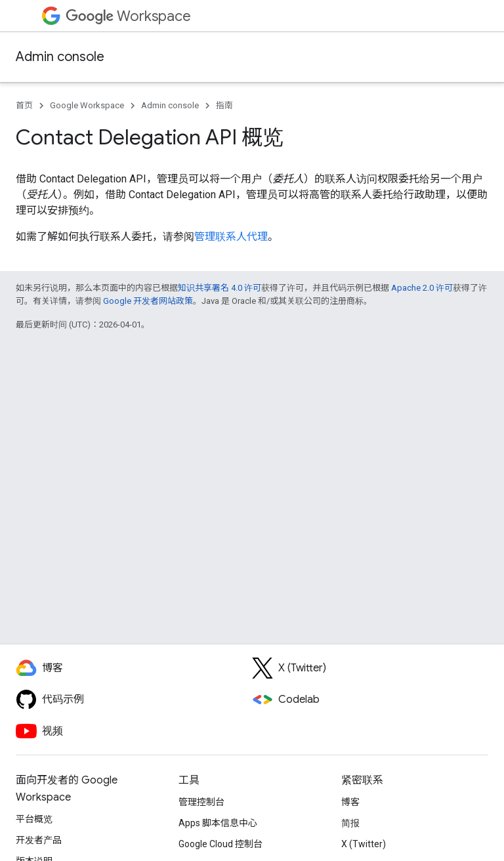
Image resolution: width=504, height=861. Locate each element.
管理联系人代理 (231, 237)
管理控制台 (201, 802)
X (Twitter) (364, 844)
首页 (24, 105)
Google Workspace (87, 105)
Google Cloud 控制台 (220, 844)
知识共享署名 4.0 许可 (220, 288)
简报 (350, 823)
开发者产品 (39, 840)
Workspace (128, 16)
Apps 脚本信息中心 (218, 823)
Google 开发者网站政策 (148, 301)
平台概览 (34, 819)
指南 (224, 105)
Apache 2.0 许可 (422, 288)
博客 (350, 802)
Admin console (60, 57)
